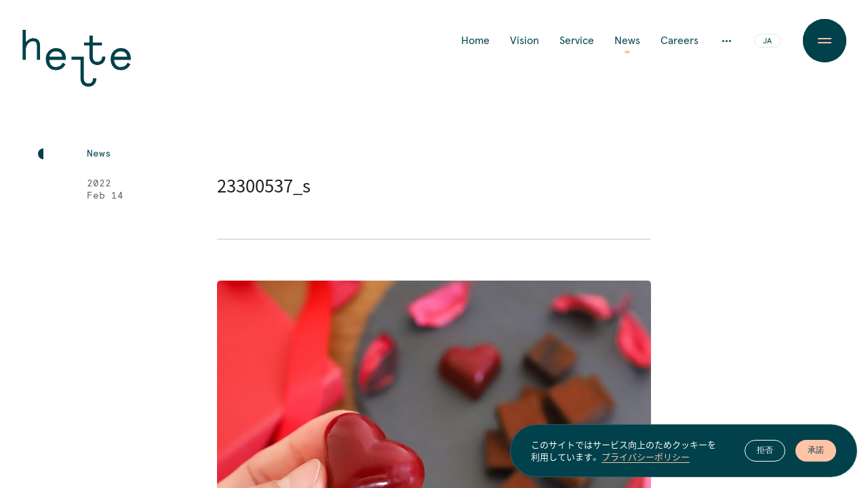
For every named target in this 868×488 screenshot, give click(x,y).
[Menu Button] (825, 41)
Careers (679, 41)
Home (475, 41)
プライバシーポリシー (646, 457)
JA (767, 41)
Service (577, 41)
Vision (525, 41)
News (627, 41)
